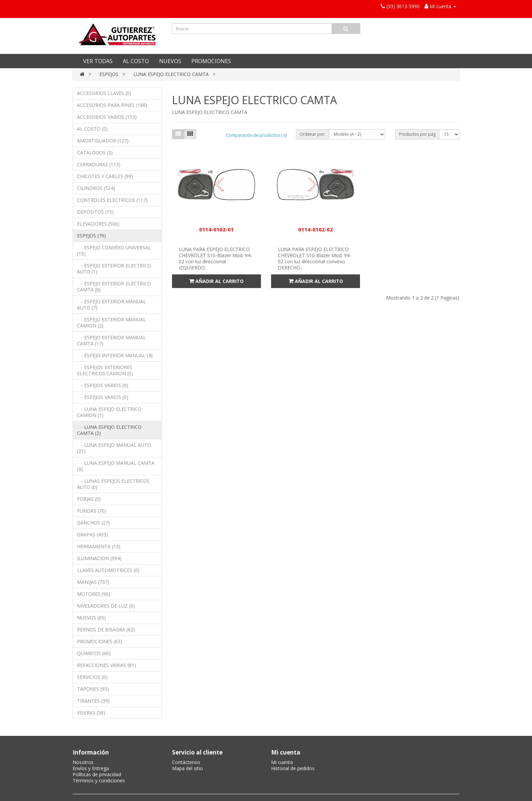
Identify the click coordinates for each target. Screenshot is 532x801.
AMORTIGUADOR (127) (103, 141)
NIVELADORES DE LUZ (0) (106, 606)
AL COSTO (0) (92, 129)
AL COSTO (136, 61)
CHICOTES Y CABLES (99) (105, 176)
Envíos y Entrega (91, 768)
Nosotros (83, 762)
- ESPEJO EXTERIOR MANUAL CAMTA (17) (111, 340)
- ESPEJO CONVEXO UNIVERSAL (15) (114, 251)
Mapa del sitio (187, 768)
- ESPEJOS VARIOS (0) (103, 385)
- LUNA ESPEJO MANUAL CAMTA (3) (116, 466)
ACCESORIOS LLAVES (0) (104, 93)
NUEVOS (170, 61)
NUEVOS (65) (91, 618)
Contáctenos (186, 762)
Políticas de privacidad (97, 774)
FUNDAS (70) (92, 511)
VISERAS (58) (91, 713)
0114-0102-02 (316, 229)
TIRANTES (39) (93, 701)
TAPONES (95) (93, 689)
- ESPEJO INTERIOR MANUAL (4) (115, 355)
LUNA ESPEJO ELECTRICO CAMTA (171, 74)
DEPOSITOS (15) (95, 212)
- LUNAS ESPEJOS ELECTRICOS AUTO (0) (113, 484)
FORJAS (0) (89, 499)
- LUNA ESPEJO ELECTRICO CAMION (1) (109, 412)
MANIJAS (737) (93, 582)
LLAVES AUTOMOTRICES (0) (108, 570)
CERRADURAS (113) (99, 164)
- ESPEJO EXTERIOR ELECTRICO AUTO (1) (114, 269)
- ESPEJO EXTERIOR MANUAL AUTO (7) (111, 304)
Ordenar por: (312, 134)
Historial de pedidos (293, 768)
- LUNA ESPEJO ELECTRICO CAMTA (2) (109, 430)
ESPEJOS (109, 74)
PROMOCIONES (211, 61)
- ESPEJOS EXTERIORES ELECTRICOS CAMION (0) (105, 370)
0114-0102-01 (216, 229)
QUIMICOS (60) (94, 653)
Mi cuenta (282, 762)
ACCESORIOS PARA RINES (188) (112, 105)
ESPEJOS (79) (91, 236)
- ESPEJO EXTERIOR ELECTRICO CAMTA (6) (114, 287)
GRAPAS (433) (92, 535)
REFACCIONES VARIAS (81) (107, 665)
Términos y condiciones (99, 780)
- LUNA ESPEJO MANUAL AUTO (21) (114, 448)
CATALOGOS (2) (95, 152)
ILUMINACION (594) (99, 558)
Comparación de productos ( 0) (256, 135)
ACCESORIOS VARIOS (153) (107, 117)
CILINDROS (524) (96, 188)
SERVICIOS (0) (92, 677)
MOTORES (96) (94, 594)
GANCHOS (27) (93, 523)
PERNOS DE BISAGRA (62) (106, 630)
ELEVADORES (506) (98, 224)
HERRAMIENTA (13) (99, 546)
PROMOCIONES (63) (100, 641)
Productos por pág (417, 134)
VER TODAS (98, 61)
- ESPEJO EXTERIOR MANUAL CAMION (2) (111, 322)
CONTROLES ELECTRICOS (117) (112, 200)
